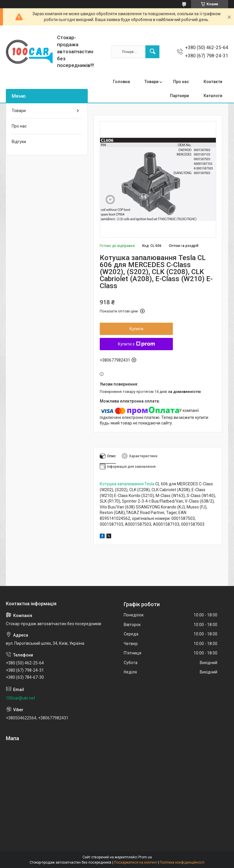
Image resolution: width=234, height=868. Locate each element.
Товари (152, 82)
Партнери (179, 96)
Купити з (136, 344)
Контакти (213, 82)
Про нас (181, 82)
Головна (121, 82)
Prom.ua (145, 857)
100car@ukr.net (20, 698)
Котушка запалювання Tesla (127, 484)
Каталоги (213, 96)
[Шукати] (152, 52)
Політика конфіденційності (182, 862)
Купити (136, 329)
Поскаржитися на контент (136, 862)
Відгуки (19, 142)
